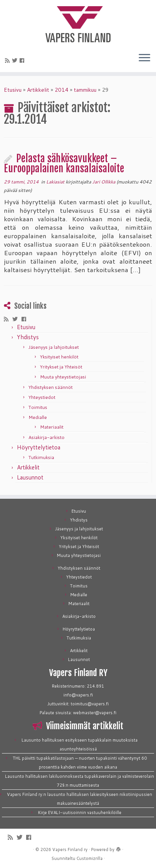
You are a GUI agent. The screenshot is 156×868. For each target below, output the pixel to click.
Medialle (38, 417)
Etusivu (13, 90)
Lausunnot (30, 477)
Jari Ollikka (104, 182)
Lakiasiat (56, 182)
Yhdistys (28, 337)
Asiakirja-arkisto (46, 437)
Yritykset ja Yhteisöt (61, 367)
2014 (61, 90)
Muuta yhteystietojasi (63, 377)
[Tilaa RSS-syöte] (8, 61)
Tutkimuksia (41, 457)
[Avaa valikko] (144, 58)
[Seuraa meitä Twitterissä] (16, 61)
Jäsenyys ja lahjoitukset (54, 347)
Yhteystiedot (42, 397)
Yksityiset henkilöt (59, 357)
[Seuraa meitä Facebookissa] (23, 61)
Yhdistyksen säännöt (51, 387)
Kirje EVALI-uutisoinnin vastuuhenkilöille (80, 812)
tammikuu (85, 90)
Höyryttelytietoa (39, 447)
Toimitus (38, 407)
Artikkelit (38, 90)
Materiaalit (52, 427)
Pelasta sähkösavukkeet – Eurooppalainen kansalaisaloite (64, 163)
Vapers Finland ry (70, 849)
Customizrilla (90, 858)
